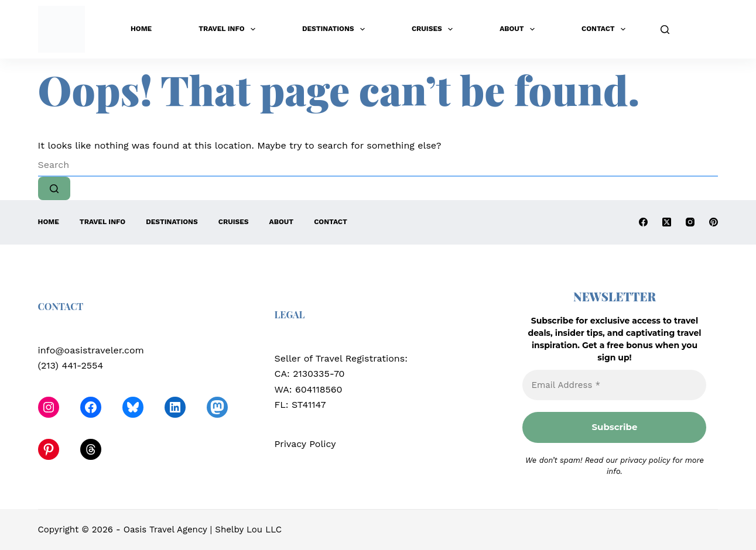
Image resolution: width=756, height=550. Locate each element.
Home (141, 29)
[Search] (665, 30)
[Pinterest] (714, 222)
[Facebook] (643, 222)
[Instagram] (690, 222)
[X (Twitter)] (667, 222)
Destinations (336, 29)
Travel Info (229, 29)
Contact (606, 29)
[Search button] (54, 188)
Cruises (435, 29)
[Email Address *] (614, 385)
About (519, 29)
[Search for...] (378, 165)
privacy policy (645, 460)
